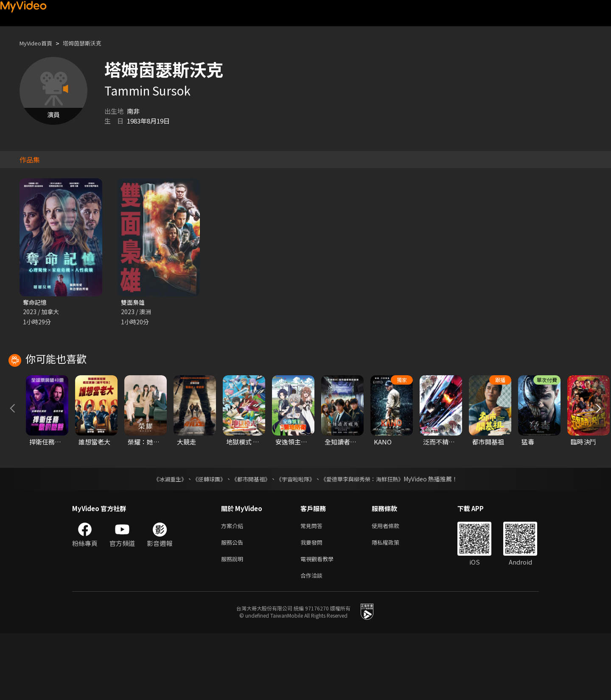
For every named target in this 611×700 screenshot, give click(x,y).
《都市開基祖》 (249, 540)
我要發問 (313, 606)
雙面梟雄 (134, 302)
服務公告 (234, 606)
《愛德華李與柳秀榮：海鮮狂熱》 (367, 540)
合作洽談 (313, 641)
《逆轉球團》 (204, 540)
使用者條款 (393, 588)
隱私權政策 (393, 606)
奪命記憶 (36, 302)
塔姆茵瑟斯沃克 (91, 43)
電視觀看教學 (320, 623)
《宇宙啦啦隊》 (296, 540)
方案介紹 (234, 588)
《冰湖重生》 (163, 540)
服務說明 (234, 623)
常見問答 (313, 588)
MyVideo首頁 (39, 43)
